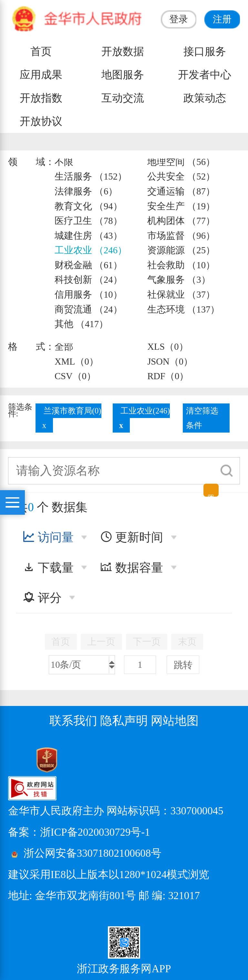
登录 (179, 19)
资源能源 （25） (181, 250)
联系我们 (73, 721)
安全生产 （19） (181, 206)
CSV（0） (75, 376)
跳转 (183, 665)
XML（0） (77, 361)
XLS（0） (168, 347)
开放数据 (123, 51)
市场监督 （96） (181, 236)
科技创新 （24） (88, 280)
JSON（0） (170, 361)
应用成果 (41, 75)
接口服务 (205, 51)
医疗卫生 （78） (88, 221)
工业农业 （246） (91, 250)
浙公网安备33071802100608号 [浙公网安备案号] (93, 853)
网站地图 (175, 721)
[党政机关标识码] (31, 759)
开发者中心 (205, 75)
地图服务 (123, 75)
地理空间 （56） (181, 162)
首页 (41, 51)
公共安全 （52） (181, 176)
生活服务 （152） (91, 176)
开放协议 (41, 121)
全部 (64, 347)
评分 (42, 598)
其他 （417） (81, 324)
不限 (64, 162)
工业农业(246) (145, 411)
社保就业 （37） (181, 294)
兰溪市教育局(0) (72, 411)
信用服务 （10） (88, 294)
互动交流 (123, 98)
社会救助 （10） (181, 265)
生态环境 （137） (183, 309)
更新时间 (132, 537)
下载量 (48, 568)
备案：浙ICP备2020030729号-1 (79, 832)
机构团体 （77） (181, 221)
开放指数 (41, 98)
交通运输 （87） (181, 191)
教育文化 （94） (88, 206)
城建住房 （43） (88, 236)
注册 (222, 19)
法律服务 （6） (86, 191)
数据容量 (132, 568)
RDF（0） (168, 376)
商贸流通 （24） (88, 309)
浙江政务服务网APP (124, 969)
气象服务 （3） (179, 280)
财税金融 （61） (88, 265)
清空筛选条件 (202, 418)
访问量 (48, 537)
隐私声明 (124, 721)
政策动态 (205, 98)
